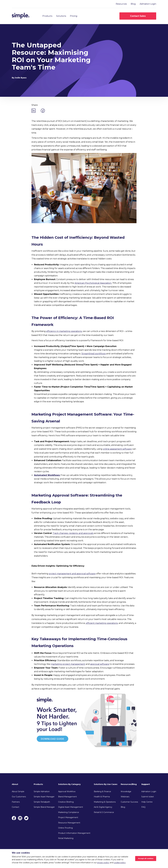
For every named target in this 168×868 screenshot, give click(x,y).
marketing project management (68, 664)
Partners (16, 802)
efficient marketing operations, (102, 623)
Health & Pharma (102, 797)
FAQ (143, 807)
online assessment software (117, 449)
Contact (15, 807)
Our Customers (19, 797)
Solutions (61, 16)
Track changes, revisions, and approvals (73, 533)
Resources (121, 4)
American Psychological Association (93, 283)
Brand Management (67, 797)
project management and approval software (72, 574)
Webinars (125, 797)
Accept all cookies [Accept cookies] (146, 858)
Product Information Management (74, 833)
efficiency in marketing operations (64, 331)
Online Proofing (65, 828)
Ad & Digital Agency (103, 807)
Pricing (74, 16)
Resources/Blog (129, 784)
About (15, 784)
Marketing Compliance (69, 812)
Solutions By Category (69, 784)
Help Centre (147, 802)
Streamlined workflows (94, 354)
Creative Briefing (66, 802)
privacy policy (103, 863)
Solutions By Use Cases (106, 784)
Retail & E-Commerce (104, 812)
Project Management (68, 817)
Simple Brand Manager (44, 807)
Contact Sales (138, 16)
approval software (100, 664)
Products (47, 16)
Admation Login (148, 4)
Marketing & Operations (105, 802)
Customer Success (129, 802)
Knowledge (126, 791)
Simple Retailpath (42, 802)
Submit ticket (148, 797)
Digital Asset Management (71, 807)
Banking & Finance (102, 791)
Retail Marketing (66, 838)
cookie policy (120, 863)
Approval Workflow (67, 791)
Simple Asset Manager (44, 797)
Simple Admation (42, 791)
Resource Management (69, 823)
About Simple (18, 791)
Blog (133, 4)
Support (146, 784)
